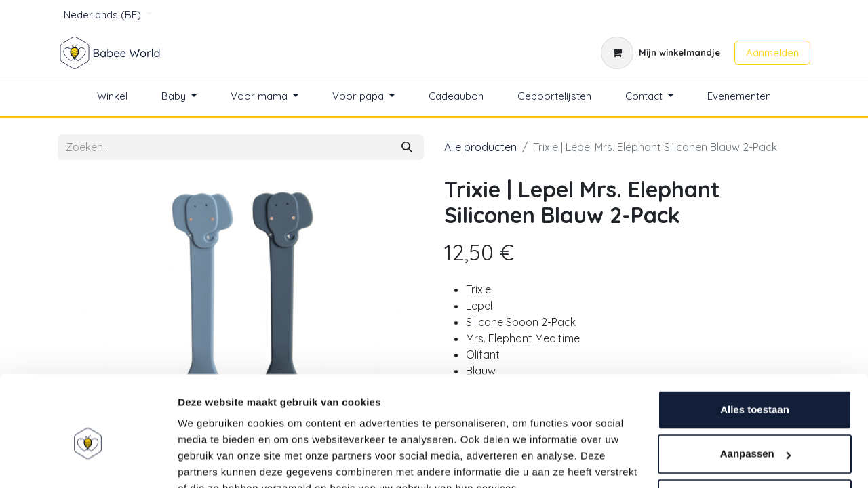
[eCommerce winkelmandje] (660, 53)
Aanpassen (755, 389)
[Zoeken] (407, 147)
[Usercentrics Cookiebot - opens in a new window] (88, 462)
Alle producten (480, 147)
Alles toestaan (755, 345)
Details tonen (210, 461)
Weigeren (754, 434)
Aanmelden (772, 53)
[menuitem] (112, 97)
